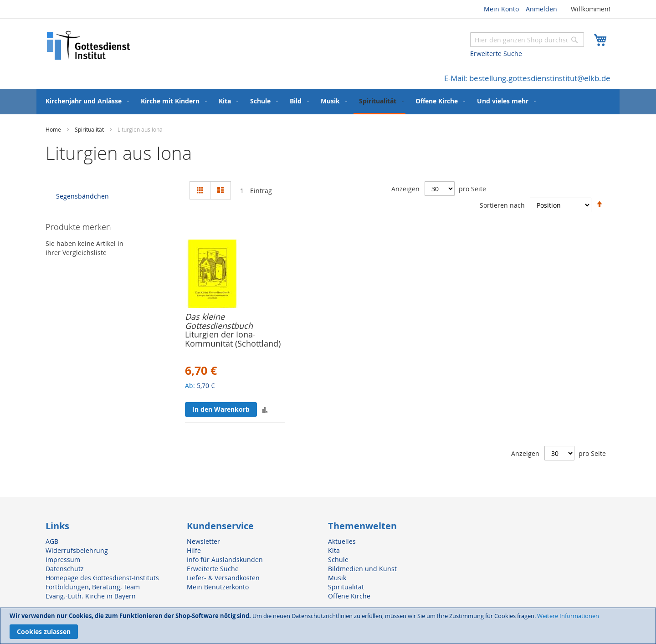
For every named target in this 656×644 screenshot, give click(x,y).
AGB (52, 541)
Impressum (63, 560)
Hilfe (194, 550)
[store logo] (89, 45)
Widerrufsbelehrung (77, 550)
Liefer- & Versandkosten (223, 578)
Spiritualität (90, 129)
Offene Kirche (349, 596)
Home (54, 129)
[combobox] (527, 40)
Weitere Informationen (568, 616)
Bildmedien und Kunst (362, 569)
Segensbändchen (82, 196)
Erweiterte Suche (496, 54)
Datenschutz (65, 569)
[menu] (328, 102)
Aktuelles (342, 541)
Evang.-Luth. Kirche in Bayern (91, 596)
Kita (334, 550)
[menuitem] (85, 101)
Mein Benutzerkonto (218, 587)
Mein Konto (501, 9)
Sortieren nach (502, 205)
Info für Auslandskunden (225, 560)
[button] (265, 410)
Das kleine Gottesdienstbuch (219, 321)
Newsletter (203, 541)
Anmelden (541, 9)
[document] (328, 626)
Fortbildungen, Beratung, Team (93, 587)
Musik (337, 578)
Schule (338, 560)
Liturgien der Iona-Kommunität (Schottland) (233, 339)
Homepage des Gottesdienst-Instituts (102, 578)
